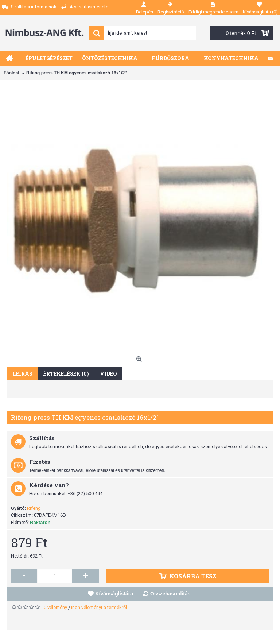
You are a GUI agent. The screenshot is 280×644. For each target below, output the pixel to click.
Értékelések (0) (66, 374)
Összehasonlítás (170, 594)
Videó (108, 374)
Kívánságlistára (114, 594)
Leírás (23, 374)
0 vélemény (55, 607)
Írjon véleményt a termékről (99, 607)
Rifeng (34, 508)
